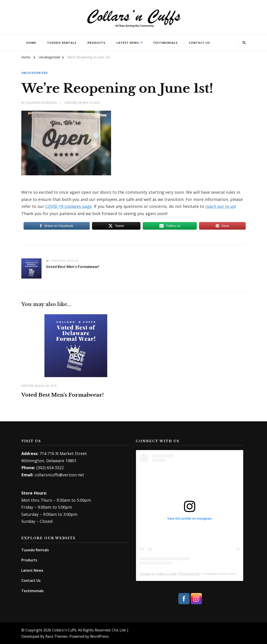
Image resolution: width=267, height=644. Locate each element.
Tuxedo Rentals (62, 43)
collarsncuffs (191, 574)
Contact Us (199, 43)
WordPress (99, 636)
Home (31, 43)
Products (96, 43)
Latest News (128, 43)
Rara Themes (57, 636)
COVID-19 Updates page (69, 206)
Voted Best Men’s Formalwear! (65, 395)
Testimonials (165, 43)
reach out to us (220, 206)
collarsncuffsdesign (41, 103)
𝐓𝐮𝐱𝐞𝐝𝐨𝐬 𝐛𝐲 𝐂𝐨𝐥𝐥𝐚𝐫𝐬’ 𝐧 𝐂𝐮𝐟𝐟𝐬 (158, 574)
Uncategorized (35, 73)
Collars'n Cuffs (64, 630)
